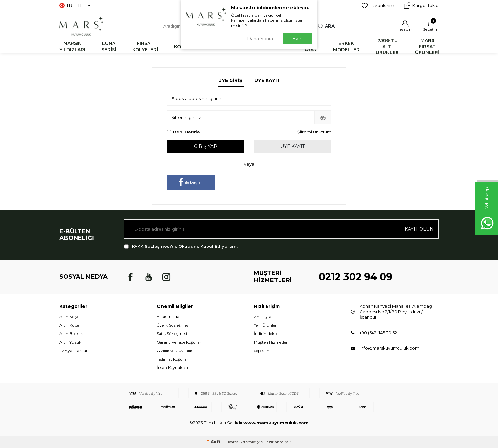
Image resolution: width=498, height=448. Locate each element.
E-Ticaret (230, 442)
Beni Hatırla (183, 132)
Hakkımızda (168, 317)
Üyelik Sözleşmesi (173, 325)
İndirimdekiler (267, 333)
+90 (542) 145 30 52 (378, 333)
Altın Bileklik (71, 333)
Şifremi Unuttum (314, 132)
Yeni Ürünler (265, 325)
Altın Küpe (69, 325)
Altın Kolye (69, 317)
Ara (326, 26)
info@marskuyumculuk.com (390, 348)
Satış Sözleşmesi (172, 333)
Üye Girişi (231, 80)
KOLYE (182, 47)
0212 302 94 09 (356, 277)
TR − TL (75, 6)
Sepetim (262, 351)
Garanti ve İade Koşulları (179, 342)
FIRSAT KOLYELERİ (145, 46)
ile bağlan (191, 182)
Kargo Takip (421, 6)
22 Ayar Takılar (73, 351)
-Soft (214, 442)
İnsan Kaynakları (172, 368)
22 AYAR (311, 46)
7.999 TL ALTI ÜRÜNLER (387, 47)
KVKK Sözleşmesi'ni (154, 246)
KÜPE (282, 47)
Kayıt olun (419, 229)
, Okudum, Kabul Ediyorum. (181, 246)
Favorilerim (378, 6)
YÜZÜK (251, 47)
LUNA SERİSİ (109, 46)
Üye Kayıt (267, 80)
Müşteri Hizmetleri (271, 342)
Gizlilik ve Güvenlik (174, 351)
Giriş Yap (206, 146)
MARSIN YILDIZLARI (72, 46)
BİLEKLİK (216, 47)
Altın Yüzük (70, 342)
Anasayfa (263, 317)
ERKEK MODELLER (346, 46)
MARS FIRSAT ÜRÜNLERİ (427, 47)
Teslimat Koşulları (173, 359)
